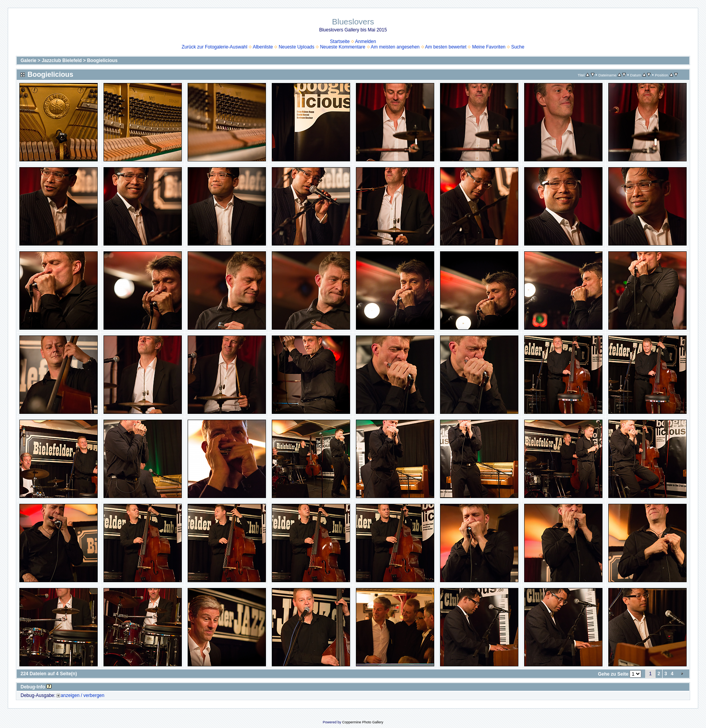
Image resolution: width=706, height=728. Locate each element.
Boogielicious (102, 61)
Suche (518, 47)
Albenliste (263, 47)
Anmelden (366, 42)
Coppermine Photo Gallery (362, 722)
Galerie (28, 61)
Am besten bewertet (446, 47)
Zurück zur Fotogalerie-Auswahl (215, 47)
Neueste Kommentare (343, 47)
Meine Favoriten (489, 47)
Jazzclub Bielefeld (61, 61)
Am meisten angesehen (395, 47)
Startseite (340, 42)
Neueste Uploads (297, 47)
